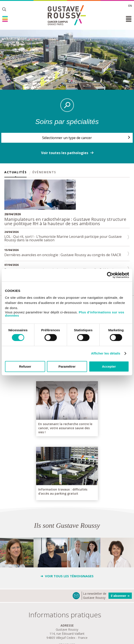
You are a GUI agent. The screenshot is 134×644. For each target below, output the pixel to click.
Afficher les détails (106, 353)
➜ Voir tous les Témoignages (67, 502)
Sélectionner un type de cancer (67, 138)
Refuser (25, 366)
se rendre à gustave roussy (67, 628)
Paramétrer (67, 366)
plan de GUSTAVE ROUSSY (67, 616)
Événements (44, 172)
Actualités (15, 172)
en (130, 6)
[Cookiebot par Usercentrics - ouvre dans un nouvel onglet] (110, 275)
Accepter (109, 366)
